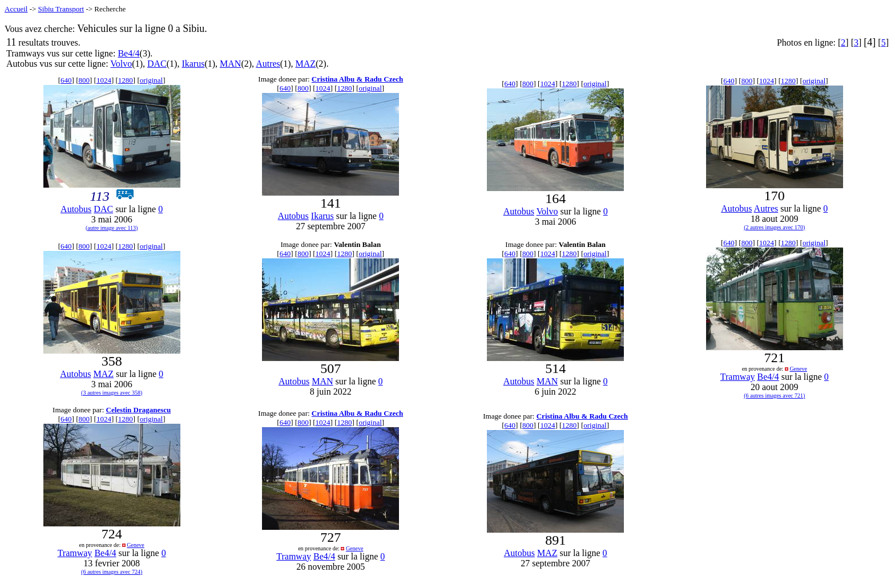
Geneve (798, 369)
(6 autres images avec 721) (774, 396)
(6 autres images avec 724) (112, 572)
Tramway (738, 377)
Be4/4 (128, 53)
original (151, 80)
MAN (230, 64)
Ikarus (193, 64)
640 (66, 80)
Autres (268, 64)
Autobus (76, 209)
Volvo (121, 64)
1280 (126, 80)
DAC (157, 64)
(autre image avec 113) (112, 228)
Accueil (16, 9)
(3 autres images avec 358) (112, 393)
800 (84, 80)
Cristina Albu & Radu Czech (357, 79)
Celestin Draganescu (139, 410)
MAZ (305, 64)
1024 (104, 80)
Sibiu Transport (61, 9)
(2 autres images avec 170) (774, 227)
